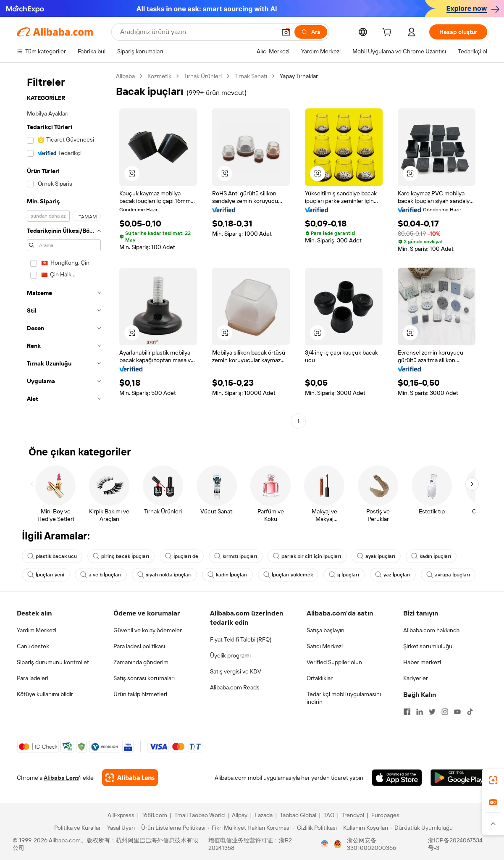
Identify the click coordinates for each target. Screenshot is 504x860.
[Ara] (311, 32)
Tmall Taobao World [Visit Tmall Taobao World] (199, 815)
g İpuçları (344, 575)
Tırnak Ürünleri (203, 76)
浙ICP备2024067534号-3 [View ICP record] (455, 844)
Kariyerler (416, 678)
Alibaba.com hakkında (431, 630)
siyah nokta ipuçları (164, 575)
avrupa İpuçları (448, 575)
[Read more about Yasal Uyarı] (119, 828)
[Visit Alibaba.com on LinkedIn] (420, 712)
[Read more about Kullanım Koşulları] (364, 828)
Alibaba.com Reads (235, 687)
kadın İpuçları (431, 556)
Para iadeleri (33, 678)
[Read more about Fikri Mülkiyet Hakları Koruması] (249, 828)
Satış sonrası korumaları (144, 678)
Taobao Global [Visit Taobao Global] (298, 815)
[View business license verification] (325, 844)
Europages (385, 815)
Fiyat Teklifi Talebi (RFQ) (241, 639)
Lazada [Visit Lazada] (264, 815)
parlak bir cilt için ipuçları (307, 556)
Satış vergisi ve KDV (236, 671)
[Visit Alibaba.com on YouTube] (457, 712)
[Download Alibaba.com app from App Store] (397, 778)
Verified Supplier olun (334, 662)
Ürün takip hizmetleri (140, 694)
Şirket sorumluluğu (428, 646)
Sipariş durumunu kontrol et (53, 662)
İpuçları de (182, 556)
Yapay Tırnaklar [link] (299, 76)
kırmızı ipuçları (236, 556)
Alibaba (125, 76)
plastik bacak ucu (52, 556)
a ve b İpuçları (101, 575)
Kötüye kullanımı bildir (45, 694)
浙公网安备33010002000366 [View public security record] (371, 844)
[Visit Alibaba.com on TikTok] (470, 712)
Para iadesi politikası (139, 646)
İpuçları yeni (46, 575)
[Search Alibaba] (197, 32)
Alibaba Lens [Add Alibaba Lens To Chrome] (61, 778)
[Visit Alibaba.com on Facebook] (407, 712)
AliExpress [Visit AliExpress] (121, 815)
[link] (493, 780)
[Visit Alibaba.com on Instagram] (445, 712)
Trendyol (353, 815)
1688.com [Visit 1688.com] (154, 815)
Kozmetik (159, 76)
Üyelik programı (230, 655)
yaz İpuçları (393, 575)
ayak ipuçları (376, 556)
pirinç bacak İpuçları (121, 556)
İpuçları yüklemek (288, 575)
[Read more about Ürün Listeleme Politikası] (171, 828)
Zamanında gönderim (141, 662)
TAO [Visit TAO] (329, 815)
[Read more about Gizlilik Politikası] (315, 828)
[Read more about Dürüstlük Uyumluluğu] (422, 828)
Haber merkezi (422, 662)
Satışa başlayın (325, 630)
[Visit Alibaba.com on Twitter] (432, 712)
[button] (286, 32)
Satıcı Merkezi (325, 646)
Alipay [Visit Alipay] (240, 815)
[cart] (388, 33)
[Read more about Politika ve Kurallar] (76, 828)
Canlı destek (33, 646)
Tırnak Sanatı (251, 76)
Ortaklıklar (320, 678)
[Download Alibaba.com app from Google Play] (459, 778)
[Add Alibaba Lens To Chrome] (130, 778)
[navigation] (64, 250)
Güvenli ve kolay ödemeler (148, 630)
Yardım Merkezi (37, 630)
